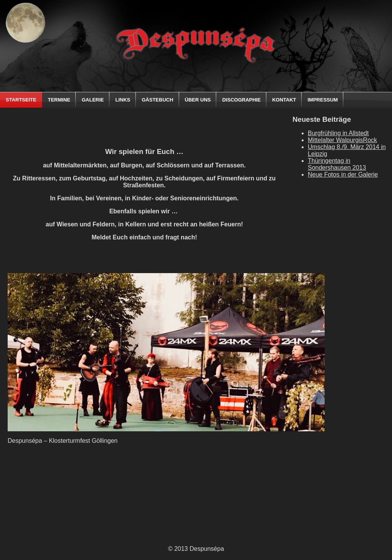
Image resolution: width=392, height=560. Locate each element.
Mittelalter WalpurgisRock (342, 140)
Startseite (21, 100)
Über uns (198, 100)
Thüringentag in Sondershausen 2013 (337, 164)
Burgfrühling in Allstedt (338, 133)
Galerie (93, 100)
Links (123, 100)
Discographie (241, 100)
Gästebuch (157, 100)
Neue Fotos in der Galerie (343, 174)
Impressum (323, 100)
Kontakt (284, 100)
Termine (59, 100)
